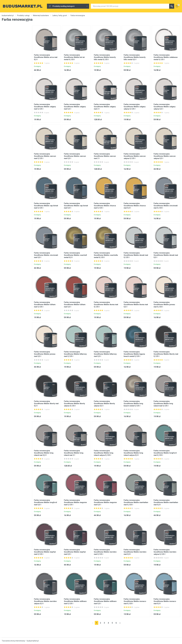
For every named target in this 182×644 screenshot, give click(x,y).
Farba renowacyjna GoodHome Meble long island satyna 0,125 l (104, 453)
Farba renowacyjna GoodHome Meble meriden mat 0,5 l (135, 552)
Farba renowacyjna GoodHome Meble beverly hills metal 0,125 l (105, 57)
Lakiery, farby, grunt (60, 15)
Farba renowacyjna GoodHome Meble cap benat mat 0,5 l (76, 206)
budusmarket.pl (8, 15)
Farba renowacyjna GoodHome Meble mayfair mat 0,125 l (45, 552)
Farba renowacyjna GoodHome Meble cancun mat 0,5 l (75, 156)
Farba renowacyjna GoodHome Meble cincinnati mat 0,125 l (166, 206)
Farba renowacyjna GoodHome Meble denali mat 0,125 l (136, 255)
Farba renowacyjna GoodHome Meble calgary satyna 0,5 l (165, 107)
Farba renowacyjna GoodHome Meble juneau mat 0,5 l (45, 354)
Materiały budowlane (41, 15)
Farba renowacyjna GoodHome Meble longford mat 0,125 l (165, 453)
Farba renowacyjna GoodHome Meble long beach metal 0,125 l (133, 404)
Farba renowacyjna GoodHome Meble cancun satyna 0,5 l (165, 156)
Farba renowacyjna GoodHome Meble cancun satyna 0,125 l (135, 156)
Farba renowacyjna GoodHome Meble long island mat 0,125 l (163, 404)
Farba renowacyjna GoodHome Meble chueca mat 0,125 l (105, 206)
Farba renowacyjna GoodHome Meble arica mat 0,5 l (46, 57)
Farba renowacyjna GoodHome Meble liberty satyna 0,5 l (104, 404)
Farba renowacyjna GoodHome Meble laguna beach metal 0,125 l (134, 354)
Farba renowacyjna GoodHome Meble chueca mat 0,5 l (135, 206)
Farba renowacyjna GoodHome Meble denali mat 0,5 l (166, 255)
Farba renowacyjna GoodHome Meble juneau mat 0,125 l (164, 305)
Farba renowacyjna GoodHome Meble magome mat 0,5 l (105, 502)
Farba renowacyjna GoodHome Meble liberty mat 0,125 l (166, 354)
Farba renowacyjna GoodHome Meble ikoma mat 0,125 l (106, 305)
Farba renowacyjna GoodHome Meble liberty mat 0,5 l (46, 404)
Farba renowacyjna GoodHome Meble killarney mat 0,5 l (105, 354)
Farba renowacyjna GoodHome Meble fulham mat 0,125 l (45, 305)
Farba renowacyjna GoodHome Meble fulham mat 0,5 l (75, 305)
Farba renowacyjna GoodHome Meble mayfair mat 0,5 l (75, 552)
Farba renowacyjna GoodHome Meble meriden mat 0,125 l (105, 552)
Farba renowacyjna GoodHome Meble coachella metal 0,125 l (106, 255)
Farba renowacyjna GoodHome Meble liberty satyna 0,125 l (74, 404)
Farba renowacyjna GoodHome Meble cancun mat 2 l (105, 156)
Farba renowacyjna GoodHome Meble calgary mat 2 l (105, 107)
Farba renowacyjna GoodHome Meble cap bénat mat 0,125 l (46, 206)
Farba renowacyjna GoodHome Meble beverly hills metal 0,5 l (135, 57)
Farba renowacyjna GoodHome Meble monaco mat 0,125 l (135, 601)
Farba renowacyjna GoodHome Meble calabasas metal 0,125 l (166, 57)
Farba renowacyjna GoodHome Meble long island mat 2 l (74, 453)
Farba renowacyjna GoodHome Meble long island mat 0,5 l (44, 453)
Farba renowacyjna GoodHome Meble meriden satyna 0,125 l (165, 552)
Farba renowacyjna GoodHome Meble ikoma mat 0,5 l (136, 305)
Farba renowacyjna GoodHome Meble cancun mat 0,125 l (45, 156)
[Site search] (130, 6)
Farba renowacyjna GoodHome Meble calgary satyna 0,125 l (135, 107)
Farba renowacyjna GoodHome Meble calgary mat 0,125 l (45, 107)
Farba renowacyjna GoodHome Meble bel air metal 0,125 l (74, 57)
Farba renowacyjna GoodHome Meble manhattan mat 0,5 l (166, 502)
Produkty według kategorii (68, 6)
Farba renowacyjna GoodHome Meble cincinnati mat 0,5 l (46, 255)
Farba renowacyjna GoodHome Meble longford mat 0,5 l (45, 502)
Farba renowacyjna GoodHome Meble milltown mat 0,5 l (105, 601)
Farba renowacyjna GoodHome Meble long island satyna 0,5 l (133, 453)
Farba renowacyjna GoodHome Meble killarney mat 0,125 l (75, 354)
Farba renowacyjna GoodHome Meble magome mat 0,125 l (75, 502)
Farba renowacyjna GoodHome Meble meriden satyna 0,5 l (45, 601)
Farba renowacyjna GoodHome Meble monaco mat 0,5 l (165, 601)
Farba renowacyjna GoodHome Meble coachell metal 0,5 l (75, 255)
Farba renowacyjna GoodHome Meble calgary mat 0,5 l (75, 107)
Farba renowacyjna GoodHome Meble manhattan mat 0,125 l (136, 502)
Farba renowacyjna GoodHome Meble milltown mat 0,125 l (75, 601)
